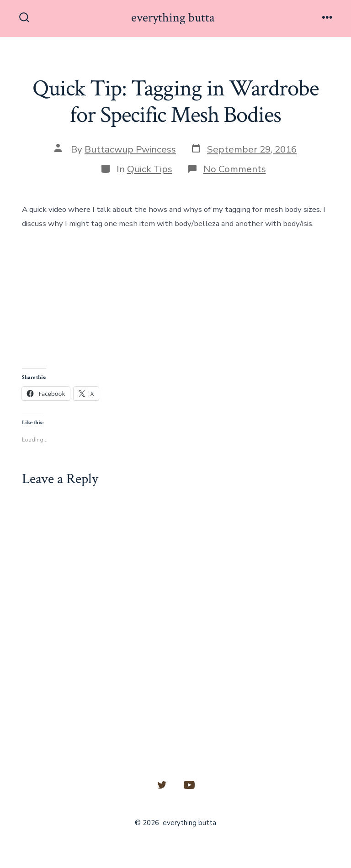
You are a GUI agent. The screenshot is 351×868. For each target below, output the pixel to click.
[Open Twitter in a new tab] (162, 785)
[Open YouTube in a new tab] (189, 785)
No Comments (235, 169)
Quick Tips (150, 169)
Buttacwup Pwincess (130, 149)
